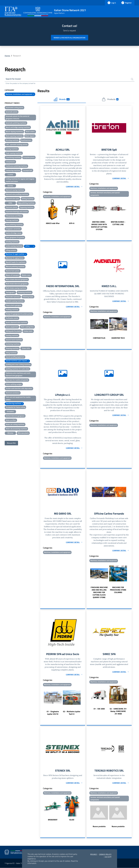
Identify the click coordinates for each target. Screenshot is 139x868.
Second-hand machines (14, 340)
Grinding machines (12, 242)
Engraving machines (27, 207)
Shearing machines (12, 348)
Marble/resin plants (13, 271)
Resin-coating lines (27, 327)
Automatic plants (12, 112)
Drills (10, 203)
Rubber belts (28, 331)
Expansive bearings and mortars (17, 211)
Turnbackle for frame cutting (15, 407)
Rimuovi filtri (11, 443)
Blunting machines (12, 140)
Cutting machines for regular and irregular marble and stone (20, 180)
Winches (10, 433)
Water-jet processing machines (16, 429)
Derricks (10, 186)
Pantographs (10, 292)
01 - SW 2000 (99, 709)
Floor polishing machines (14, 224)
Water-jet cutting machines (15, 424)
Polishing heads (28, 297)
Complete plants (29, 157)
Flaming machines (12, 220)
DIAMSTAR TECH (118, 338)
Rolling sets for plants (13, 331)
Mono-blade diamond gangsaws (17, 279)
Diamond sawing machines (15, 190)
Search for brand (13, 79)
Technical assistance (13, 393)
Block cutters (30, 132)
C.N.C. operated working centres (17, 144)
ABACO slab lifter (53, 223)
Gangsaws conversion (13, 229)
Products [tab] (110, 99)
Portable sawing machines (15, 301)
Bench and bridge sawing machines (18, 127)
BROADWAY (53, 820)
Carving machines (12, 149)
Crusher (10, 175)
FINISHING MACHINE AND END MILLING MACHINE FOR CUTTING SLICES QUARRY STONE (99, 592)
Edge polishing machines (26, 203)
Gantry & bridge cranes (14, 233)
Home (7, 56)
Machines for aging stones (15, 258)
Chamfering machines (13, 157)
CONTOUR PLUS (99, 338)
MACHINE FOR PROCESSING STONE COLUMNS (118, 590)
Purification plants (12, 318)
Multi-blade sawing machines (16, 288)
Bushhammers (26, 140)
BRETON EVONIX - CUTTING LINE (118, 223)
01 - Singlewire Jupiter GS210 (53, 713)
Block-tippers (30, 136)
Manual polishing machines (15, 266)
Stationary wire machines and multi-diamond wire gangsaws (18, 374)
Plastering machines (25, 292)
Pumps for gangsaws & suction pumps (19, 314)
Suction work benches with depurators (19, 388)
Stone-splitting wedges (14, 384)
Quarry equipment (12, 327)
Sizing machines (11, 353)
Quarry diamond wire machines (16, 322)
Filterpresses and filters (14, 216)
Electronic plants (11, 207)
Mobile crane (26, 275)
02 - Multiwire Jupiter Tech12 (72, 713)
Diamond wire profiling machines (17, 194)
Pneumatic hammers (13, 297)
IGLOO (72, 820)
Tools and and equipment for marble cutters (18, 398)
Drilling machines (28, 199)
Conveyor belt (27, 170)
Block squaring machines (14, 136)
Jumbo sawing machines (14, 246)
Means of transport (12, 275)
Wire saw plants (23, 433)
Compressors (10, 162)
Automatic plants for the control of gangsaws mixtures (17, 117)
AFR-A (72, 223)
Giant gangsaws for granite (15, 237)
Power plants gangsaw (14, 305)
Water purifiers (11, 420)
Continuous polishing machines (16, 166)
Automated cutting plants (15, 107)
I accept (108, 857)
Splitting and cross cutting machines (18, 364)
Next (84, 212)
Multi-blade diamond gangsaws (17, 284)
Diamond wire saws (12, 199)
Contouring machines (13, 170)
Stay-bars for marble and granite (17, 380)
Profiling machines (12, 309)
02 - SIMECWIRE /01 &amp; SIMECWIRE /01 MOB (118, 711)
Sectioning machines (13, 344)
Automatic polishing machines (16, 123)
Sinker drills (26, 348)
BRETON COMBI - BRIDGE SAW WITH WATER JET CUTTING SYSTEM (99, 226)
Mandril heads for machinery (16, 262)
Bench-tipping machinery (14, 132)
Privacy (94, 854)
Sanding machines (12, 335)
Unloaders (10, 411)
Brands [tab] (62, 99)
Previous (41, 212)
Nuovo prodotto (99, 826)
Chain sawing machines (14, 153)
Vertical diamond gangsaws (15, 416)
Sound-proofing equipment (15, 357)
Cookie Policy (105, 854)
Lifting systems (11, 250)
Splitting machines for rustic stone (17, 369)
